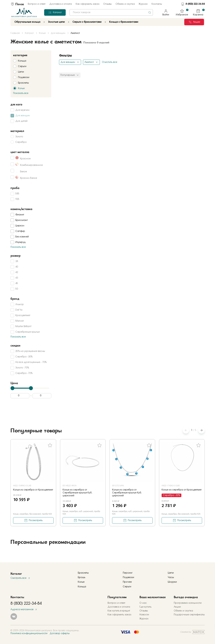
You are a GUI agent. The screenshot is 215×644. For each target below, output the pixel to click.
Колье (81, 582)
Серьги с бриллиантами (87, 22)
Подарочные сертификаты (189, 615)
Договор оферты (60, 633)
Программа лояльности (188, 603)
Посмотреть (36, 520)
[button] (201, 430)
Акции (177, 607)
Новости (144, 615)
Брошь (82, 577)
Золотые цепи (56, 22)
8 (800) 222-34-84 (195, 4)
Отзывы (107, 4)
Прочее (127, 582)
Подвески (128, 577)
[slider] (12, 388)
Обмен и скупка (125, 4)
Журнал (143, 4)
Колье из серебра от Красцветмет (33, 490)
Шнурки (172, 582)
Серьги (127, 587)
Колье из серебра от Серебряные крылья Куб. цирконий (77, 493)
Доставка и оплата (61, 4)
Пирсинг (128, 573)
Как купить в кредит (119, 611)
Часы (171, 577)
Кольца (82, 587)
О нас (143, 603)
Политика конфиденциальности (29, 633)
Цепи (171, 573)
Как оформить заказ (88, 4)
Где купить (145, 607)
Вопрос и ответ (37, 4)
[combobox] (111, 12)
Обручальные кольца (27, 22)
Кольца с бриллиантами (124, 22)
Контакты (157, 4)
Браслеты (83, 573)
